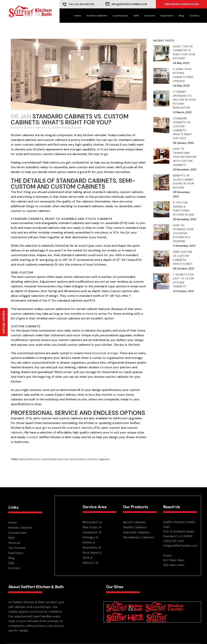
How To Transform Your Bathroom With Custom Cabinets (185, 157)
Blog (11, 558)
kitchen (92, 459)
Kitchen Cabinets (20, 528)
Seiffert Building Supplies (67, 128)
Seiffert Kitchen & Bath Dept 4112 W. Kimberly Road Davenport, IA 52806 (179, 529)
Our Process (17, 548)
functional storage (105, 353)
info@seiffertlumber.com (129, 4)
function (63, 459)
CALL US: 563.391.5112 (81, 4)
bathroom (33, 459)
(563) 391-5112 (173, 541)
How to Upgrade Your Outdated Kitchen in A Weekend (183, 233)
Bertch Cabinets (134, 522)
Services (14, 543)
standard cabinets (80, 428)
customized (49, 459)
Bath (22, 459)
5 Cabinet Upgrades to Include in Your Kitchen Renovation (184, 100)
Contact (33, 437)
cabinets (17, 432)
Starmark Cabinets (136, 532)
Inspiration (16, 553)
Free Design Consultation (181, 4)
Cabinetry (42, 128)
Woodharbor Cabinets (139, 537)
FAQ (11, 563)
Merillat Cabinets (135, 527)
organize (104, 459)
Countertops (18, 533)
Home (13, 523)
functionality (78, 459)
